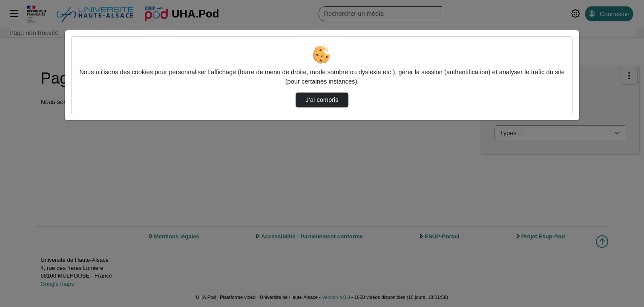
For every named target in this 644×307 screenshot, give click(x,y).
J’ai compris (322, 100)
